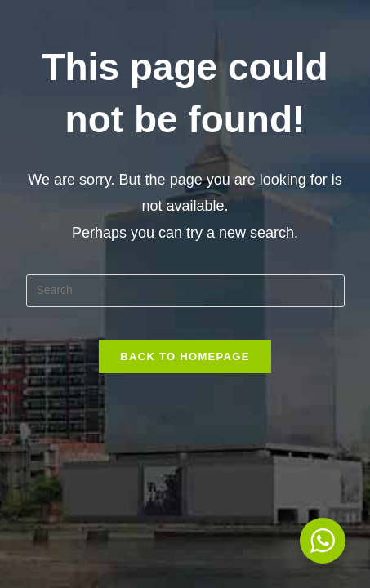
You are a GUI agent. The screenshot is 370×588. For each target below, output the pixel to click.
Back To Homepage (185, 356)
